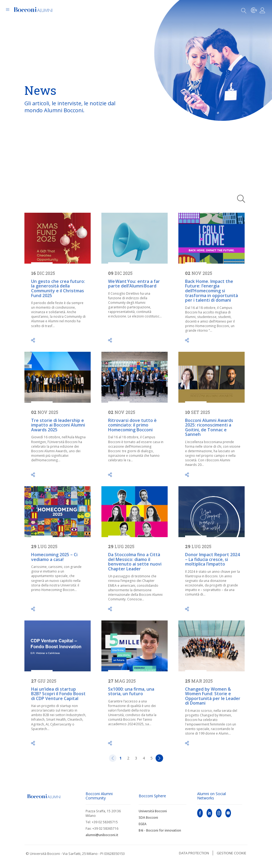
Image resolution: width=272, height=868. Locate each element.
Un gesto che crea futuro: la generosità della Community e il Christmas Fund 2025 (58, 288)
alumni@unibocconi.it (102, 835)
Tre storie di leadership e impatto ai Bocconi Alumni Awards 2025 (58, 425)
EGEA (143, 824)
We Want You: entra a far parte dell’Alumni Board (134, 284)
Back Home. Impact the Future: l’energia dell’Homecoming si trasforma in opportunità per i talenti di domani (212, 291)
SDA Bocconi (148, 818)
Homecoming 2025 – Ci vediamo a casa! (54, 557)
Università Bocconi (153, 811)
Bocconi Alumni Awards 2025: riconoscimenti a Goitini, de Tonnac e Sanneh (209, 427)
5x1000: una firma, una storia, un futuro (131, 691)
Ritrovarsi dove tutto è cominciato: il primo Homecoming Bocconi (132, 425)
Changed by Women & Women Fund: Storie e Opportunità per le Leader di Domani (213, 696)
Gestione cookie (231, 853)
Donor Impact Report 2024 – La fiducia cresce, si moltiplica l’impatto (212, 559)
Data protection (194, 853)
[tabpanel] (136, 91)
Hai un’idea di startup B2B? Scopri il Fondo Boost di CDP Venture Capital (58, 694)
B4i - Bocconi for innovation (160, 830)
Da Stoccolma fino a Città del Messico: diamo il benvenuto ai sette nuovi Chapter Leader (135, 562)
